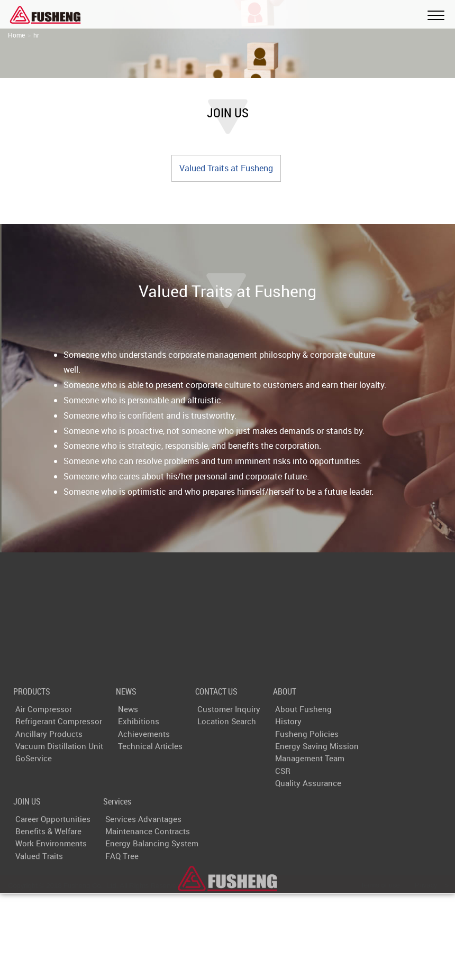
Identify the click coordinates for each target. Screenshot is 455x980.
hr (36, 35)
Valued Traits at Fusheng (226, 168)
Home (16, 35)
